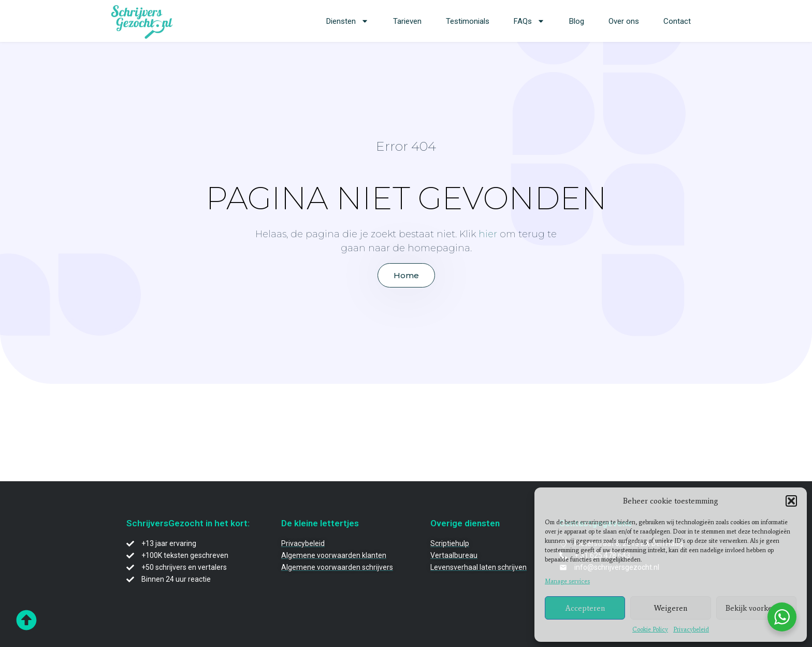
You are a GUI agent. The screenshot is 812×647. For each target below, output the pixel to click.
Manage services (567, 581)
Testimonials (468, 21)
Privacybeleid (691, 629)
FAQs (529, 21)
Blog (577, 21)
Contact (677, 21)
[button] (791, 501)
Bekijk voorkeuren (756, 608)
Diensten (347, 21)
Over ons (624, 21)
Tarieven (407, 21)
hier (488, 234)
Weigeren (671, 608)
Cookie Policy (650, 629)
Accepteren (585, 608)
